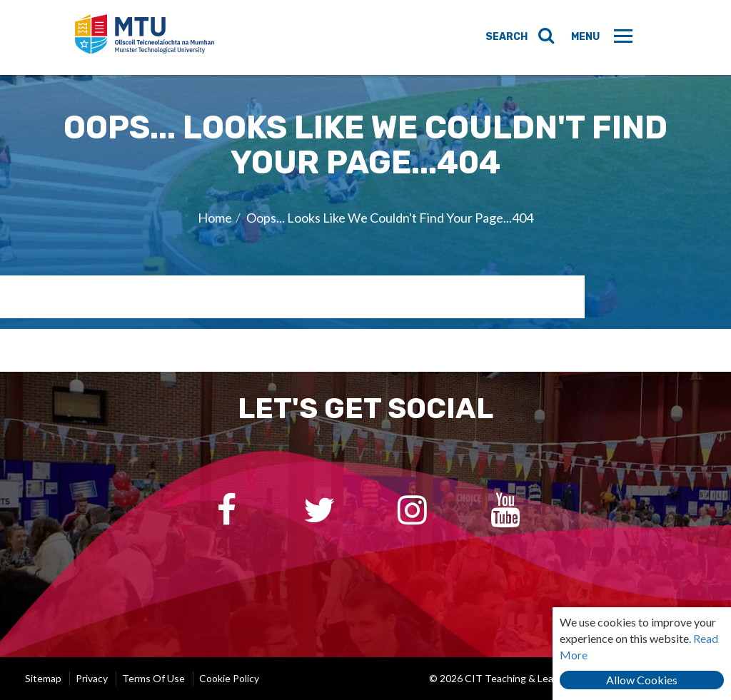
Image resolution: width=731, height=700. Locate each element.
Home (215, 218)
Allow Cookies (642, 680)
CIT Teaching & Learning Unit (147, 37)
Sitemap (43, 678)
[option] (365, 202)
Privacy (92, 678)
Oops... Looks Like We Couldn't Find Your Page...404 (390, 218)
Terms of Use (153, 678)
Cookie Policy (229, 678)
